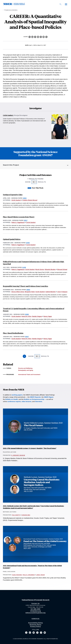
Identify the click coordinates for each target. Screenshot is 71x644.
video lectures (26, 401)
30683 (28, 290)
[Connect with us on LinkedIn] (30, 633)
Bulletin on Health (12, 399)
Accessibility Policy (36, 623)
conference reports (14, 401)
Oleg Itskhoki (17, 575)
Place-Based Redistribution (13, 333)
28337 (27, 337)
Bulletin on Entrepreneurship (34, 399)
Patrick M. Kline (26, 316)
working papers (17, 395)
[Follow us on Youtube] (45, 633)
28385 (27, 314)
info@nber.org (35, 611)
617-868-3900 (36, 609)
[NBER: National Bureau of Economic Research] (16, 5)
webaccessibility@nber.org (35, 613)
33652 (25, 198)
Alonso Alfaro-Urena (18, 292)
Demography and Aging (26, 370)
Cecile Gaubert (31, 222)
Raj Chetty (16, 515)
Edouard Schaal (62, 269)
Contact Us (36, 603)
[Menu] (66, 4)
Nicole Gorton (40, 269)
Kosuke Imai (26, 515)
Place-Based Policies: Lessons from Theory (19, 217)
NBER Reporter (35, 397)
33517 (26, 220)
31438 (24, 267)
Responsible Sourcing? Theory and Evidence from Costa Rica (25, 286)
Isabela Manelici (51, 292)
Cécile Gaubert (8, 115)
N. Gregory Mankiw (18, 455)
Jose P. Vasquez (62, 292)
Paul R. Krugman (29, 575)
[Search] (60, 4)
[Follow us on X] (26, 633)
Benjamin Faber (30, 292)
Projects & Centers (11, 10)
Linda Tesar (40, 575)
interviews (39, 401)
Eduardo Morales (50, 269)
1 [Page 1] (24, 356)
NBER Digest (49, 397)
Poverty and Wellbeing (25, 368)
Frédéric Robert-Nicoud (30, 200)
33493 (28, 243)
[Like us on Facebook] (41, 633)
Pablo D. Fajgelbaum (18, 222)
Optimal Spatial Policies (12, 239)
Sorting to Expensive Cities (13, 195)
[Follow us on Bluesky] (34, 633)
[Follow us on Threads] (37, 633)
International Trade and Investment (29, 374)
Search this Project (11, 165)
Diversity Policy (35, 624)
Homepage (36, 619)
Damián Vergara (37, 316)
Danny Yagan (48, 316)
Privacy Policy (35, 626)
